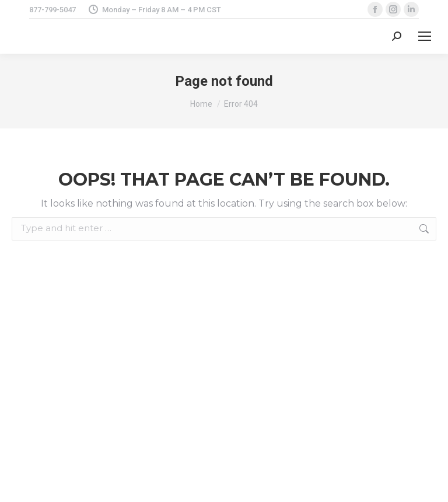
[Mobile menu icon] (425, 36)
